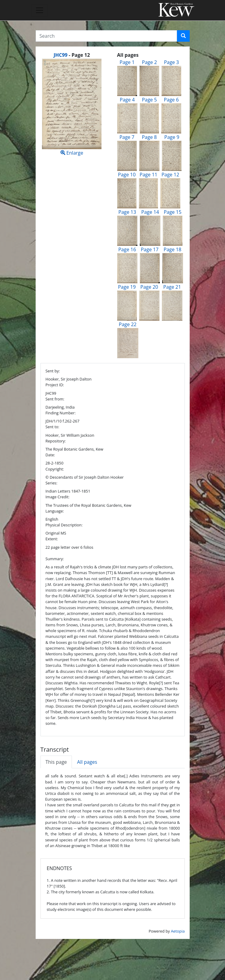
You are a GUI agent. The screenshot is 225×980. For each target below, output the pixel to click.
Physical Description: (64, 525)
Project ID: (55, 385)
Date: (50, 455)
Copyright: (55, 469)
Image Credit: (58, 497)
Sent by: (53, 371)
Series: (51, 483)
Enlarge (72, 107)
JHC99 (60, 55)
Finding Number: (61, 413)
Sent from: (55, 399)
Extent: (52, 539)
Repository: (56, 441)
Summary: (55, 559)
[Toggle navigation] (40, 10)
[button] (183, 36)
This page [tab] (56, 762)
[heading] (72, 55)
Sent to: (53, 427)
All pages (87, 762)
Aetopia (178, 931)
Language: (55, 511)
